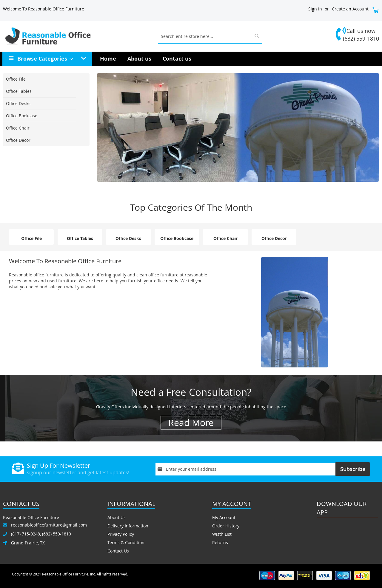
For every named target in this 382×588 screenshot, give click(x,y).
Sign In (315, 9)
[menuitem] (43, 59)
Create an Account (350, 9)
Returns (220, 542)
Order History (226, 526)
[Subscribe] (353, 469)
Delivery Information (128, 526)
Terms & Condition (126, 542)
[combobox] (210, 36)
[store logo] (78, 36)
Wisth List (222, 534)
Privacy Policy (121, 534)
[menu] (191, 59)
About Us (117, 517)
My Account (224, 517)
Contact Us (118, 551)
